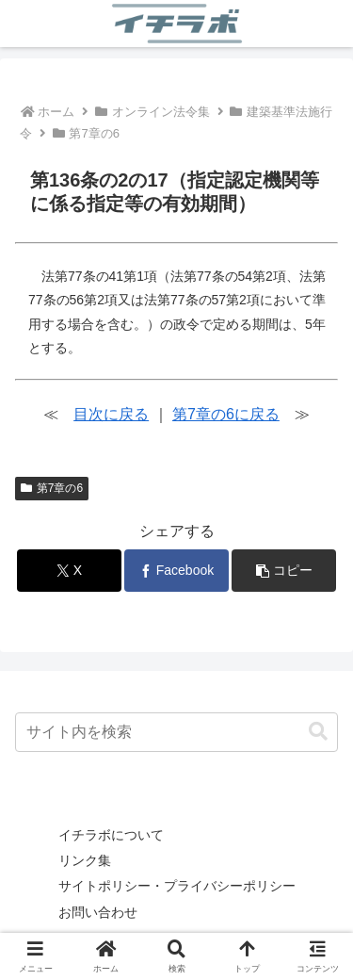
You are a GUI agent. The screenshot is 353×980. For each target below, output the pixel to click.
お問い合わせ (98, 912)
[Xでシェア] (69, 571)
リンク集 (85, 860)
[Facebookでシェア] (176, 571)
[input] (176, 732)
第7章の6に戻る (226, 414)
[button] (284, 571)
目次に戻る (111, 414)
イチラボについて (111, 835)
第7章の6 (52, 488)
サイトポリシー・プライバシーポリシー (177, 886)
